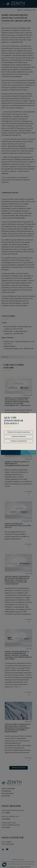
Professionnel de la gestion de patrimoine (19, 432)
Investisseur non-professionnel (18, 441)
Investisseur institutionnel (18, 437)
